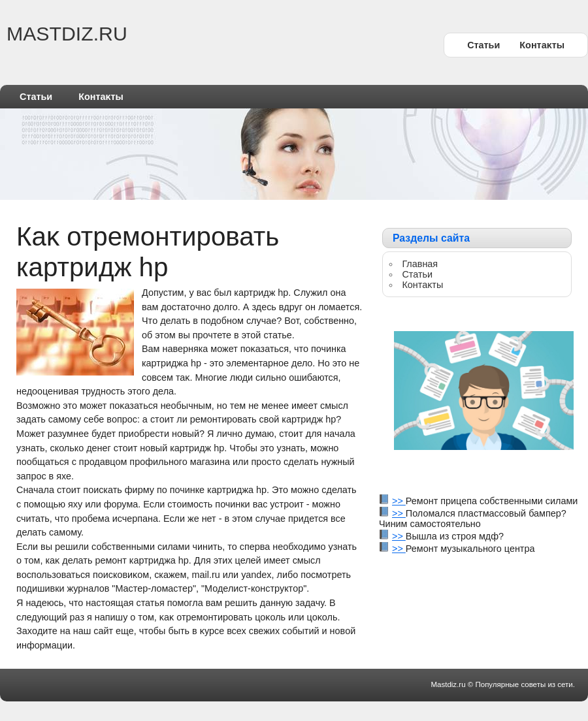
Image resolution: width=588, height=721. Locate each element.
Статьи (483, 45)
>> (399, 501)
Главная (420, 264)
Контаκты (542, 45)
